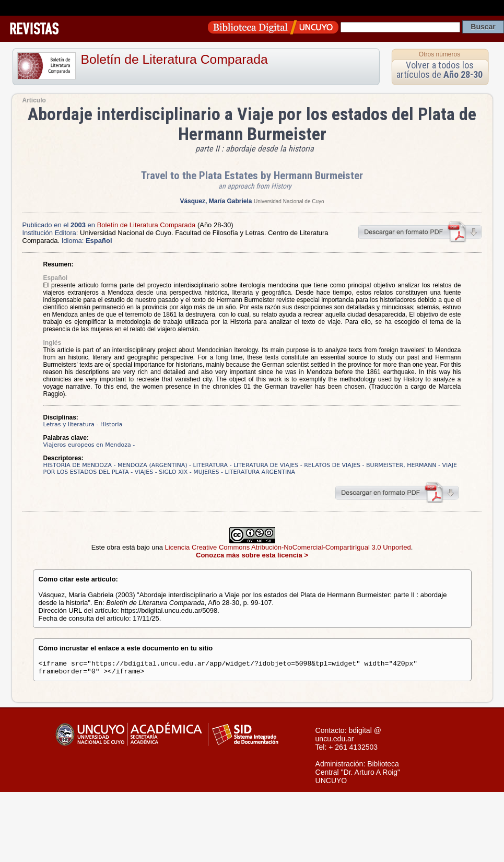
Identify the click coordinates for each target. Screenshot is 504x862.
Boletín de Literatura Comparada (174, 59)
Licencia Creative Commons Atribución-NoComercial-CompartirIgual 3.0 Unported (288, 547)
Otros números (439, 54)
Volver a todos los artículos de (439, 70)
